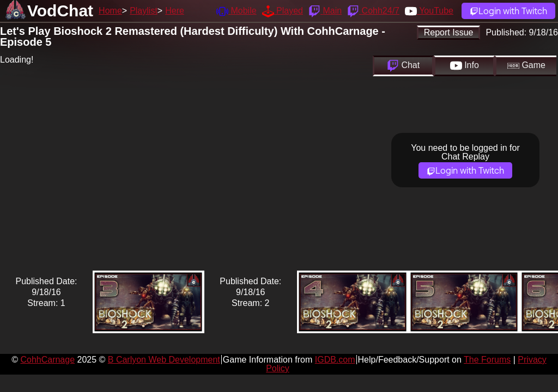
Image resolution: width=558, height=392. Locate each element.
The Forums (487, 360)
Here (175, 11)
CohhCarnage (47, 360)
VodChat (60, 11)
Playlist (144, 11)
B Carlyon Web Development (164, 360)
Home (110, 11)
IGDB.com (335, 360)
